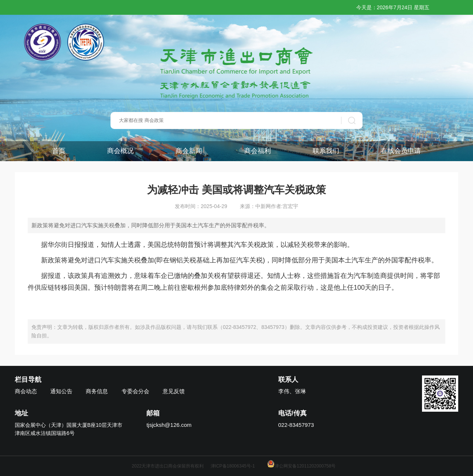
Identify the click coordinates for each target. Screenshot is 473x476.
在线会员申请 (401, 151)
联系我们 (326, 151)
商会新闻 (189, 151)
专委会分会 (135, 391)
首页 (59, 151)
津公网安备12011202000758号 (301, 466)
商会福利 (258, 151)
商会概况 (120, 151)
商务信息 (97, 391)
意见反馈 (174, 391)
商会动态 (26, 391)
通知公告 (61, 391)
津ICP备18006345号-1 (233, 466)
